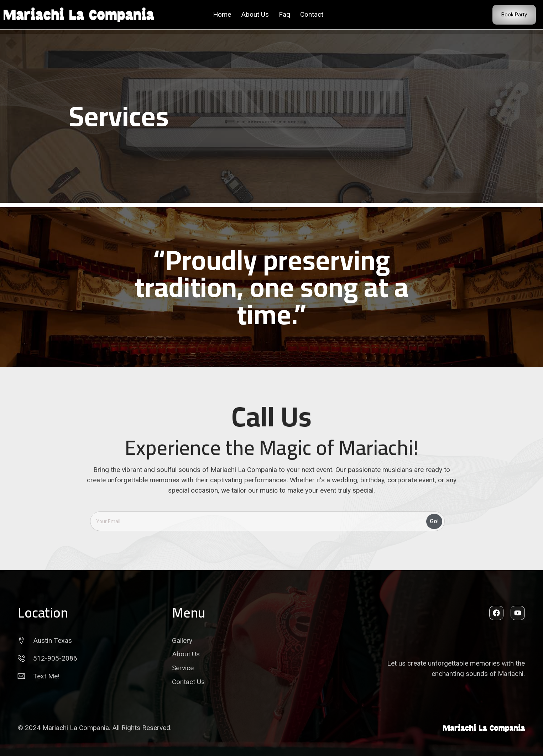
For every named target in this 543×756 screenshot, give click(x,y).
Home (222, 14)
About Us (255, 14)
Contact (312, 14)
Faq (284, 14)
